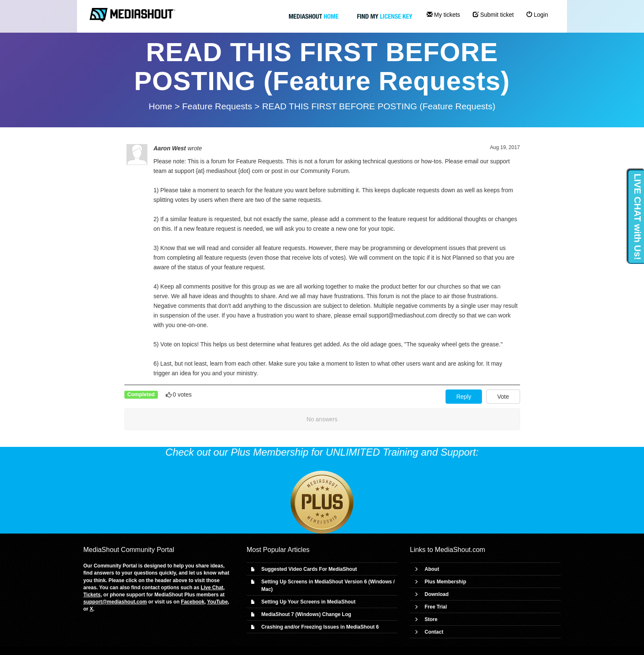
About (432, 569)
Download (437, 594)
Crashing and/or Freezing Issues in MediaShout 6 (320, 627)
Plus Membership (445, 582)
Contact (434, 632)
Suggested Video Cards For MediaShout (309, 569)
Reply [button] (464, 397)
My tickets (443, 15)
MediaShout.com (460, 550)
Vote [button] (503, 397)
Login (537, 15)
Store (431, 619)
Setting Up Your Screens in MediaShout (308, 602)
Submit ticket (493, 15)
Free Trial (436, 607)
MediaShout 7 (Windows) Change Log (306, 614)
